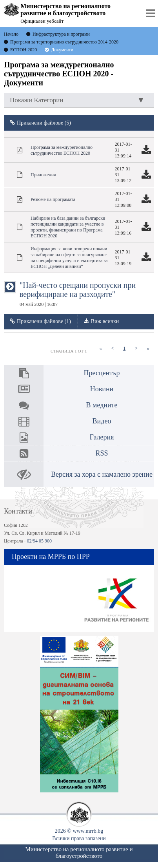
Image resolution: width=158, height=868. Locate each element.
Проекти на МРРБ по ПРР (51, 557)
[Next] (136, 348)
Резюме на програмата (53, 199)
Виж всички (105, 321)
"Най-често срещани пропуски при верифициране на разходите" (78, 294)
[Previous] (112, 348)
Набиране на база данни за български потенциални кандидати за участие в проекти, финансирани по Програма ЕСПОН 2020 (68, 227)
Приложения (43, 175)
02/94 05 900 (39, 541)
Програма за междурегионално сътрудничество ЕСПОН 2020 (62, 150)
